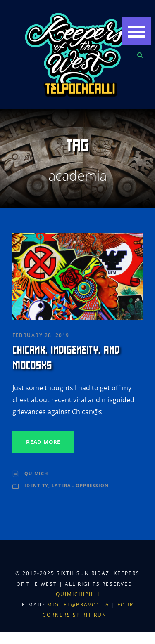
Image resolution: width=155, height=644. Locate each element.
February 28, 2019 (41, 335)
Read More (43, 442)
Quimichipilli (78, 594)
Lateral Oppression (80, 485)
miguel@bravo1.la (78, 605)
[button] (137, 31)
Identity (36, 485)
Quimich (36, 473)
